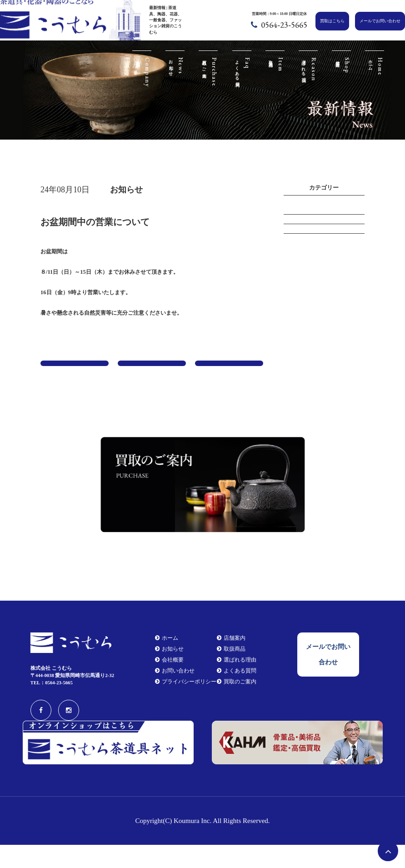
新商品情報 (324, 260)
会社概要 (165, 685)
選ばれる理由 (235, 685)
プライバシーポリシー (180, 708)
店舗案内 (230, 661)
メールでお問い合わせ (380, 21)
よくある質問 (235, 696)
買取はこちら (332, 21)
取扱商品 (230, 673)
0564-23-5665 (284, 25)
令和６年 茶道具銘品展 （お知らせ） (75, 378)
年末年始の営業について (229, 378)
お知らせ (324, 238)
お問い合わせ (170, 696)
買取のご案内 (235, 708)
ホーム (163, 661)
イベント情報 (324, 215)
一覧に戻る (152, 371)
